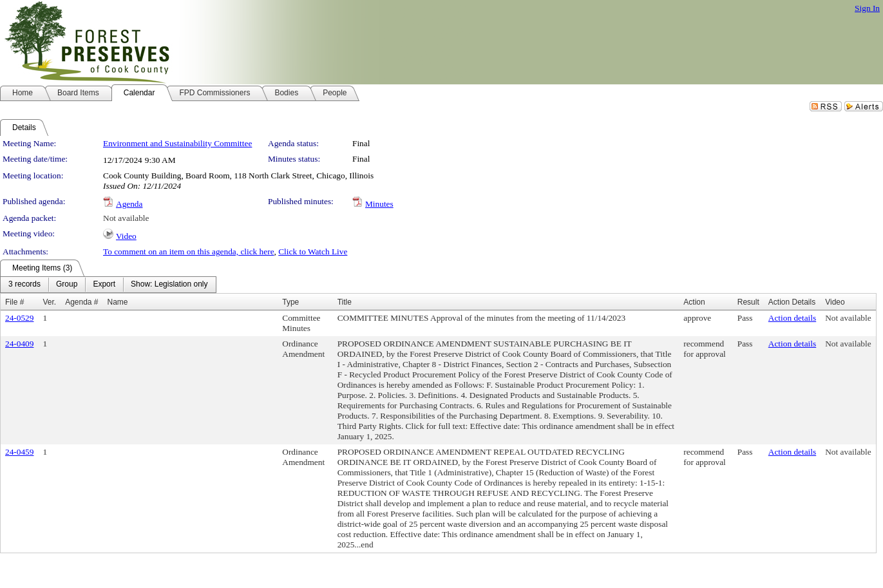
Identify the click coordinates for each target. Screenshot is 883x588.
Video (126, 236)
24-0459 (19, 452)
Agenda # (81, 302)
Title (345, 302)
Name (118, 302)
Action (694, 302)
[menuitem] (24, 285)
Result (748, 302)
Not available (126, 218)
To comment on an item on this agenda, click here (189, 251)
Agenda (129, 204)
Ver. (49, 302)
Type (290, 302)
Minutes (379, 204)
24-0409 (19, 344)
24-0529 (19, 318)
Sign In (867, 8)
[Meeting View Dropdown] (169, 285)
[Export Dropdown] (104, 285)
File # (14, 302)
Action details (792, 318)
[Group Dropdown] (67, 285)
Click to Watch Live (313, 251)
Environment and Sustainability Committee (177, 143)
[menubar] (108, 285)
